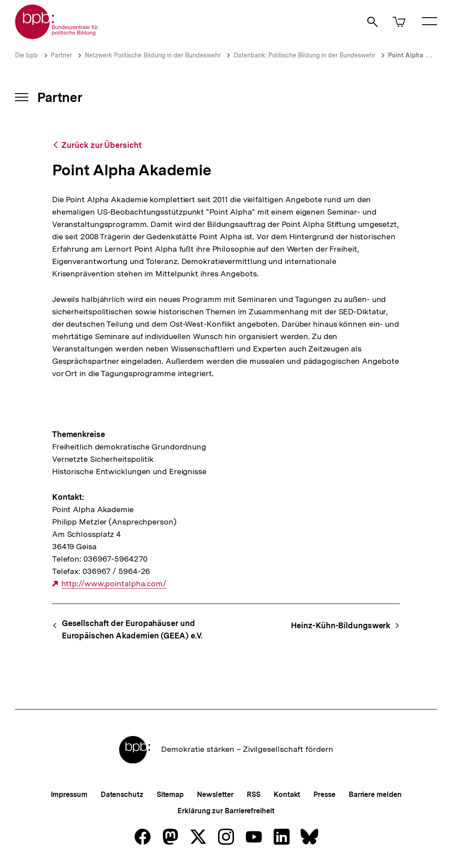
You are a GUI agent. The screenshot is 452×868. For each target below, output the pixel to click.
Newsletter (215, 794)
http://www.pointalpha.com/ (114, 584)
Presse (324, 794)
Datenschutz (122, 794)
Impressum (69, 794)
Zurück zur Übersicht (101, 145)
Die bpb (26, 55)
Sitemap (170, 794)
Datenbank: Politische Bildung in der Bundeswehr (304, 55)
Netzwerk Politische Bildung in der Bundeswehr (153, 55)
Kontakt (287, 794)
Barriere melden (375, 794)
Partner (61, 55)
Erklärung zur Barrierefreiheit (226, 811)
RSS (254, 794)
